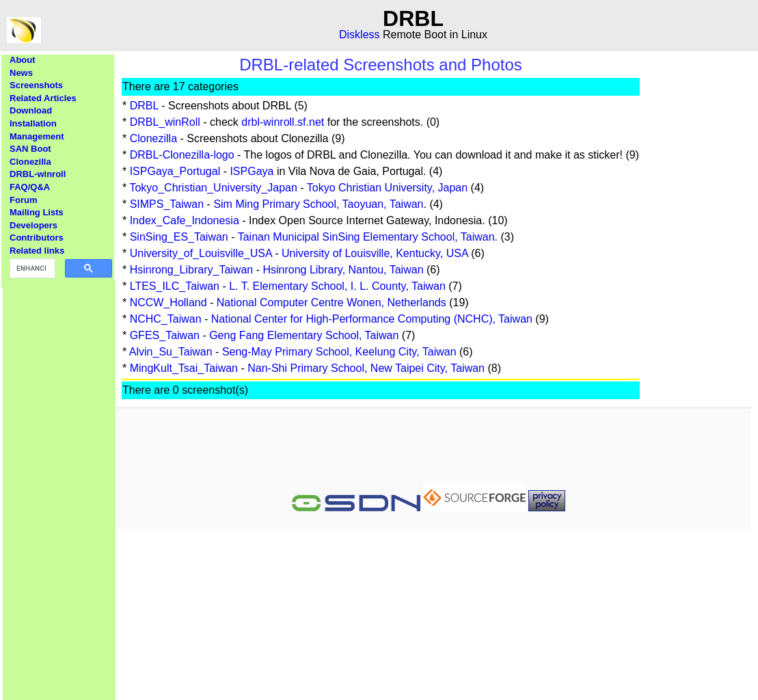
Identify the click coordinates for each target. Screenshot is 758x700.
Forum (23, 200)
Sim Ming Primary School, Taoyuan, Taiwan (318, 204)
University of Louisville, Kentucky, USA (375, 253)
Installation (33, 123)
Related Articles (43, 98)
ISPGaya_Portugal (175, 171)
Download (31, 110)
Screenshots (36, 85)
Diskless (360, 35)
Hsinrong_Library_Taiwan (192, 270)
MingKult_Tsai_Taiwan (184, 368)
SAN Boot (30, 149)
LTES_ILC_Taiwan (175, 286)
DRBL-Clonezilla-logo (182, 155)
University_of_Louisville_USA (201, 253)
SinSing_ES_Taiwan (179, 237)
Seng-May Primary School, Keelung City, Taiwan (339, 352)
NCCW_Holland (168, 302)
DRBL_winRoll (165, 122)
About (23, 60)
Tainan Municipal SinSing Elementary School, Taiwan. (368, 237)
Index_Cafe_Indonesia (185, 220)
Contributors (37, 238)
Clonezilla (30, 162)
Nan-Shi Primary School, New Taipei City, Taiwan (366, 368)
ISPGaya (252, 171)
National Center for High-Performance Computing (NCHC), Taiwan (372, 319)
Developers (33, 225)
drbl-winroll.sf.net (283, 122)
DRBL (144, 106)
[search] (31, 269)
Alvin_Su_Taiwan (171, 352)
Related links (37, 251)
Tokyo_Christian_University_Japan (213, 188)
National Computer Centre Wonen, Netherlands (331, 302)
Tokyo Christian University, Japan (387, 188)
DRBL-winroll (38, 174)
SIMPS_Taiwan (167, 204)
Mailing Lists (37, 212)
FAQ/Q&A (30, 187)
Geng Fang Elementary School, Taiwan (304, 335)
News (21, 73)
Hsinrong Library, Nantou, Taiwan (343, 270)
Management (37, 136)
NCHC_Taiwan (166, 319)
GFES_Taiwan (165, 335)
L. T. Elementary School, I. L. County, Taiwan (337, 286)
